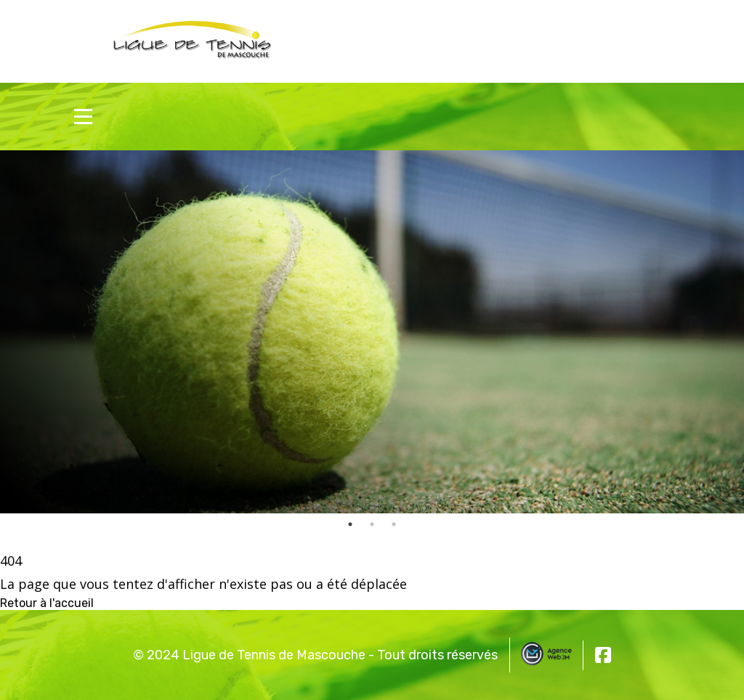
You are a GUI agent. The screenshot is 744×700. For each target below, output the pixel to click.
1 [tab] (350, 524)
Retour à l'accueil (47, 603)
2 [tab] (372, 524)
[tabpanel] (372, 332)
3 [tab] (394, 524)
